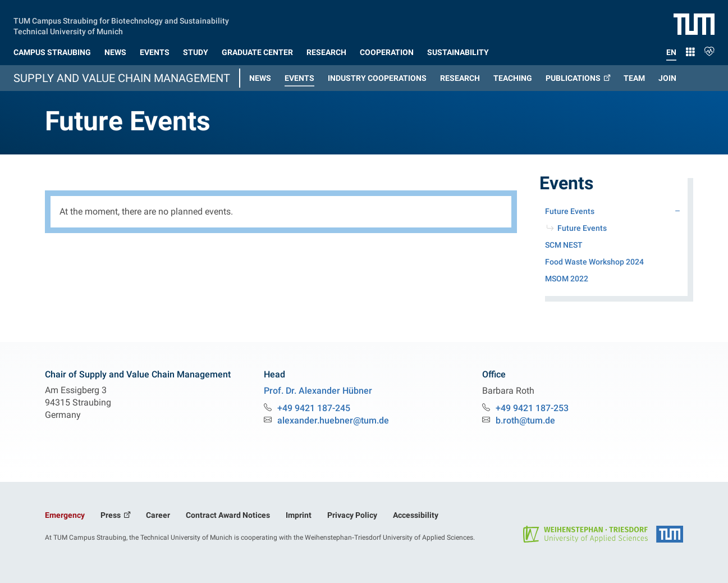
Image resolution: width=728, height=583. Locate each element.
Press (111, 515)
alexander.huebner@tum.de (333, 420)
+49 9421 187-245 (314, 408)
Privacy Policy (352, 515)
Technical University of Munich (68, 30)
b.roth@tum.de (525, 420)
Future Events (582, 228)
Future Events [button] (586, 210)
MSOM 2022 (567, 279)
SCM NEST (564, 245)
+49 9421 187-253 (532, 408)
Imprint (299, 515)
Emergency (65, 515)
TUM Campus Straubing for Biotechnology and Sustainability (121, 20)
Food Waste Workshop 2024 (594, 262)
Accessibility (416, 515)
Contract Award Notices (228, 515)
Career (158, 515)
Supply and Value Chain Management (122, 78)
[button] (52, 50)
